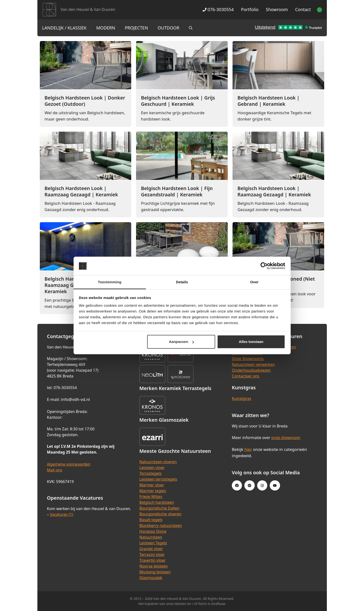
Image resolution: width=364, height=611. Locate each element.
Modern (106, 28)
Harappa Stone (153, 531)
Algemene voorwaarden (69, 464)
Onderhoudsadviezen (251, 370)
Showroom (277, 9)
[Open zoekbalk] (191, 28)
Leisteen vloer (152, 468)
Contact (303, 9)
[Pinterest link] (249, 485)
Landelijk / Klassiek (65, 28)
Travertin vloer (153, 560)
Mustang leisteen (155, 572)
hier (248, 449)
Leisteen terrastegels (158, 479)
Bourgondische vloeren (160, 514)
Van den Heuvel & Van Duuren (88, 9)
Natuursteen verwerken (253, 364)
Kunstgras (242, 398)
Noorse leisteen (154, 566)
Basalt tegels (151, 520)
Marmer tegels (153, 491)
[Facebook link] (237, 485)
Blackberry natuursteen (161, 526)
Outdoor (169, 28)
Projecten (136, 28)
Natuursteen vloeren (158, 462)
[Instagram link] (262, 485)
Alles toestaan (251, 342)
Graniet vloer (151, 549)
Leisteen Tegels (153, 543)
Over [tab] (254, 282)
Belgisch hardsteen (157, 502)
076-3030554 (218, 9)
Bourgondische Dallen (159, 508)
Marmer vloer (152, 485)
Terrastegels (151, 473)
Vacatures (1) (62, 514)
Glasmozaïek (151, 578)
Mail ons (55, 470)
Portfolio (250, 9)
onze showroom (286, 438)
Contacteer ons (246, 376)
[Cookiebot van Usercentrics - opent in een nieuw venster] (264, 266)
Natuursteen (151, 537)
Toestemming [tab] (110, 282)
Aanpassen (181, 342)
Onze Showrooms (248, 359)
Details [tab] (182, 282)
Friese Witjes (151, 497)
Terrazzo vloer (152, 554)
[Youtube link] (275, 485)
